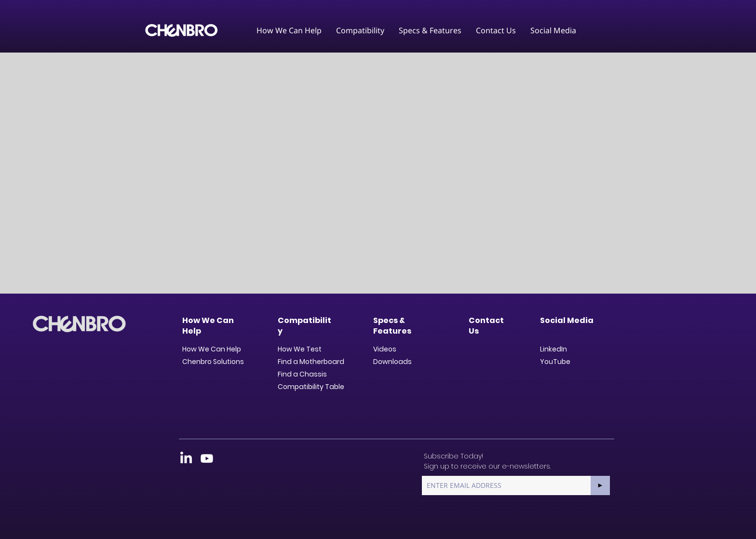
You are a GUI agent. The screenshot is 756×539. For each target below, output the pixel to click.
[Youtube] (207, 458)
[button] (289, 30)
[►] (600, 485)
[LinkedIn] (186, 458)
